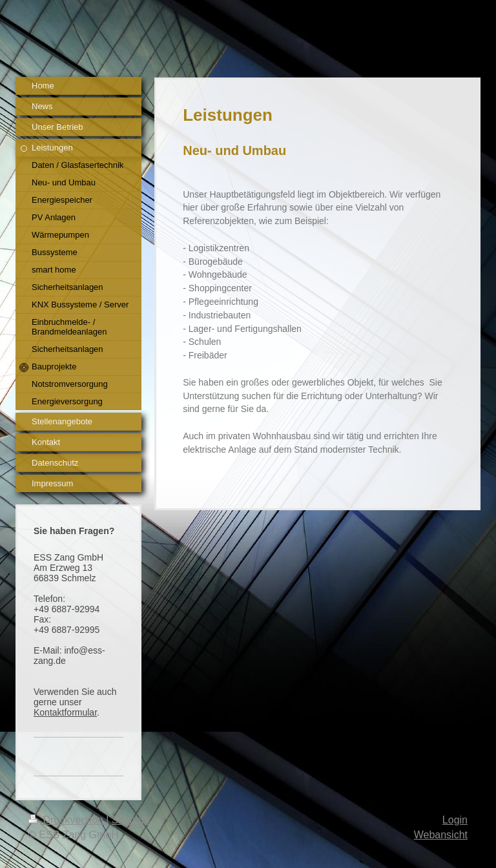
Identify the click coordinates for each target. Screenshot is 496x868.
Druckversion (67, 820)
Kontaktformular (65, 712)
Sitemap (131, 820)
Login (455, 820)
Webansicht (441, 835)
